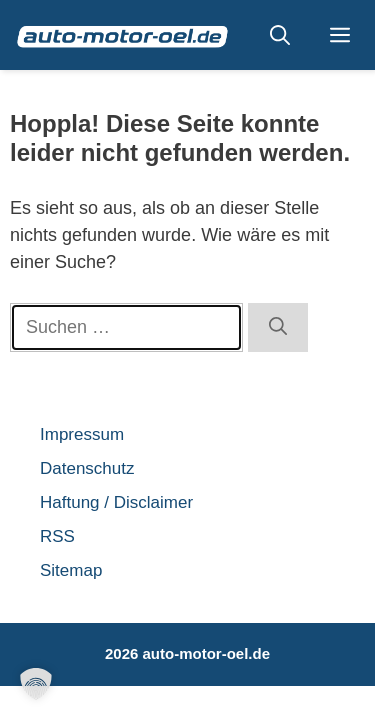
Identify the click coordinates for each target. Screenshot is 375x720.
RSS (57, 536)
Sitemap (71, 570)
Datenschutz (87, 468)
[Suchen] (278, 327)
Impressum (82, 434)
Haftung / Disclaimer (116, 502)
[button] (280, 35)
